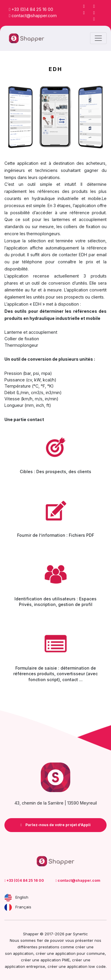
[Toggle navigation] (98, 38)
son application (19, 953)
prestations (49, 947)
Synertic (80, 934)
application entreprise (25, 966)
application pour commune (80, 953)
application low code (86, 966)
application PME (55, 960)
